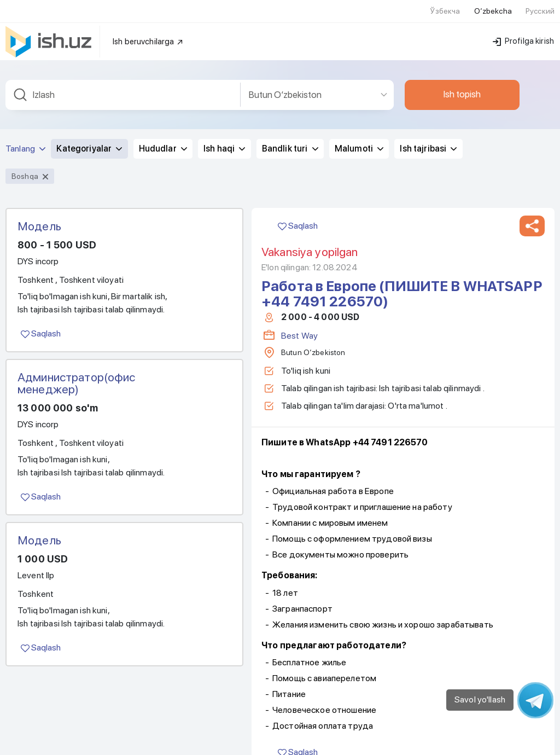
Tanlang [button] (25, 135)
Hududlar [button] (163, 135)
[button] (532, 212)
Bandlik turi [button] (290, 135)
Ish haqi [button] (224, 135)
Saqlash (41, 320)
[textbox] (123, 81)
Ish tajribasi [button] (428, 135)
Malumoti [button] (359, 135)
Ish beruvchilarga (148, 28)
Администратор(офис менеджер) (77, 369)
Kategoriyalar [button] (89, 135)
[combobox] (123, 81)
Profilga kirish (523, 27)
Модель (39, 212)
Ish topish (462, 80)
